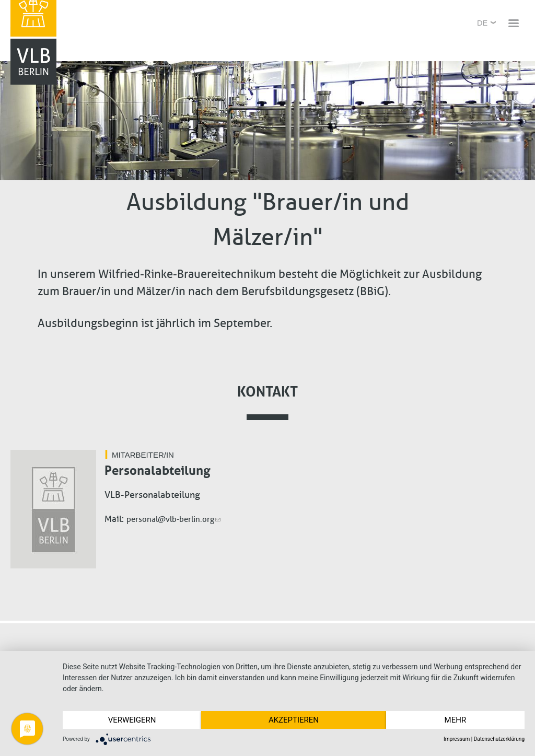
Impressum (457, 739)
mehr (456, 720)
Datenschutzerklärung (499, 739)
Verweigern (132, 720)
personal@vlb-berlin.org (173, 519)
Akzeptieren (294, 720)
